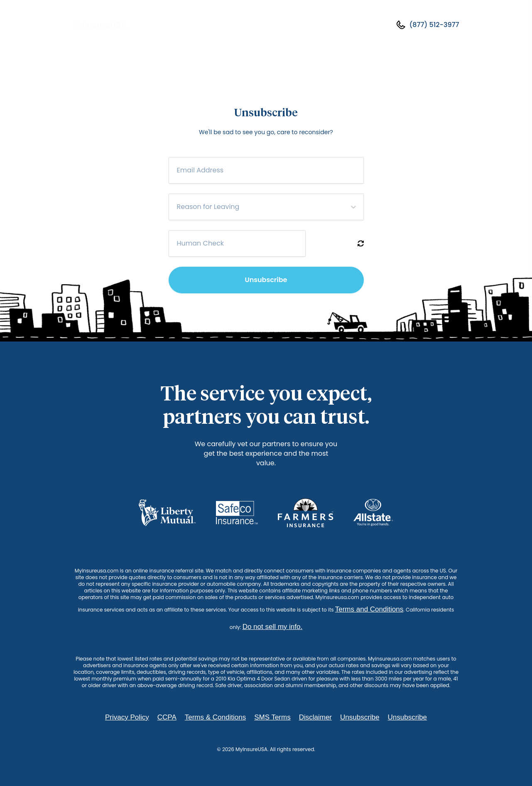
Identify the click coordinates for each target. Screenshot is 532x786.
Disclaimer (315, 717)
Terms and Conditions (369, 609)
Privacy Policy (127, 717)
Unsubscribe (266, 280)
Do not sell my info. (273, 627)
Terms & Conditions (215, 717)
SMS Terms (272, 717)
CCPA (167, 717)
